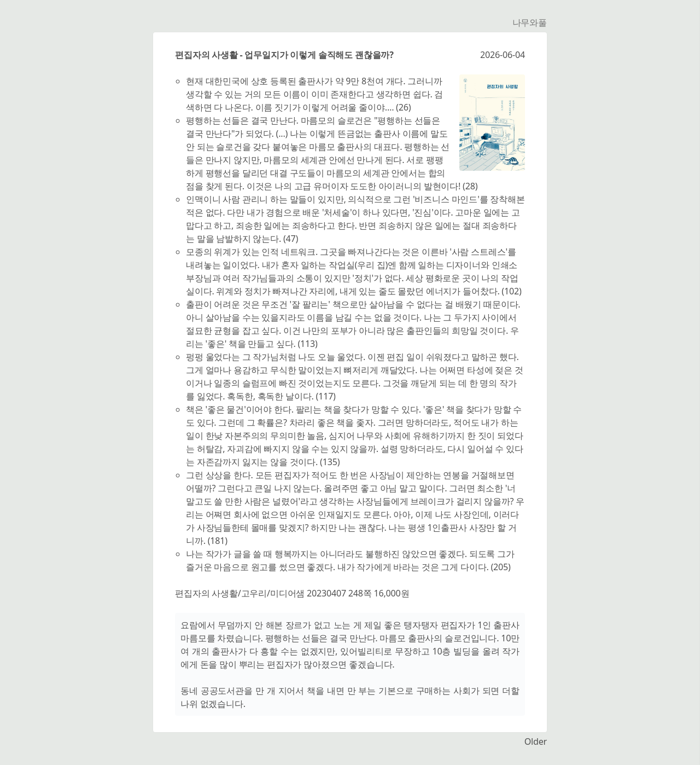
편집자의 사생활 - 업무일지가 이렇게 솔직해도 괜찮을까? (284, 55)
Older (536, 741)
